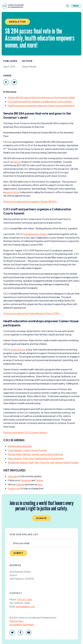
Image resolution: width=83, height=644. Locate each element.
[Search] (67, 6)
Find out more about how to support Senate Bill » (30, 201)
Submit (18, 553)
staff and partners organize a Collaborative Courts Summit (40, 102)
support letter (12, 192)
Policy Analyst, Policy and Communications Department (36, 458)
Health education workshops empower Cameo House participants (41, 105)
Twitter (39, 480)
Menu (76, 6)
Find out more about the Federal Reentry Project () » (32, 313)
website (20, 484)
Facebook (26, 480)
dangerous (16, 162)
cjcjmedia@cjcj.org (25, 606)
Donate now (14, 488)
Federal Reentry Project (35, 234)
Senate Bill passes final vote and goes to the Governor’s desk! (41, 97)
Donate (41, 518)
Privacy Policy (16, 621)
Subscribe (13, 476)
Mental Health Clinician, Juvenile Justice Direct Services (35, 454)
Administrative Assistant (20, 446)
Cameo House (18, 350)
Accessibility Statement (22, 625)
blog (40, 484)
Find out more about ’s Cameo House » (25, 432)
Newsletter (17, 22)
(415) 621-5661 (25, 599)
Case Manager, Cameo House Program (27, 450)
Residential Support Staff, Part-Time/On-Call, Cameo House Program (43, 462)
